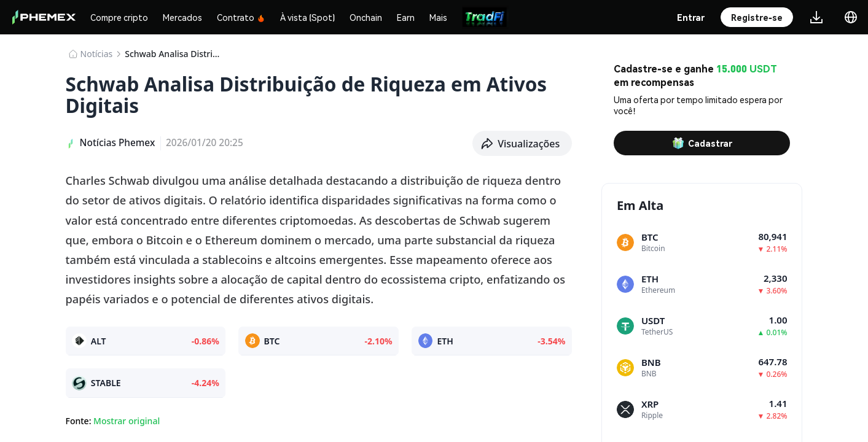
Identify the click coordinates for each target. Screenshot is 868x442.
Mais (438, 17)
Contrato (241, 17)
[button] (522, 144)
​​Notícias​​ (97, 54)
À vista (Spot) (307, 17)
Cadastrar (702, 143)
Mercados (182, 17)
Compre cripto (119, 17)
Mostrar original (127, 421)
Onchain (366, 17)
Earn (406, 17)
